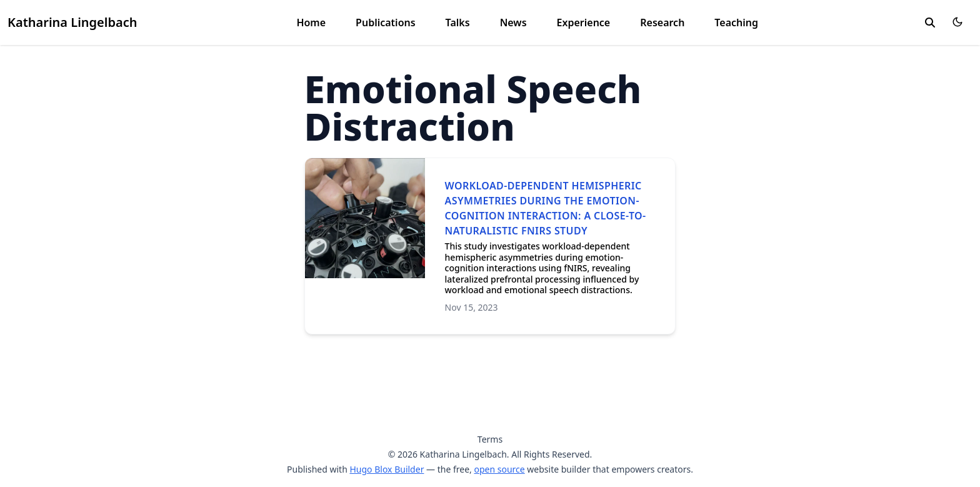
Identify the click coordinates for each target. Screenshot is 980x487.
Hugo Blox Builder (387, 469)
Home (311, 23)
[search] (930, 23)
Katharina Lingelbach (72, 22)
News (513, 23)
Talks (458, 23)
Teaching (736, 23)
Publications (386, 23)
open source (499, 469)
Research (662, 23)
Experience (584, 23)
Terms (490, 439)
